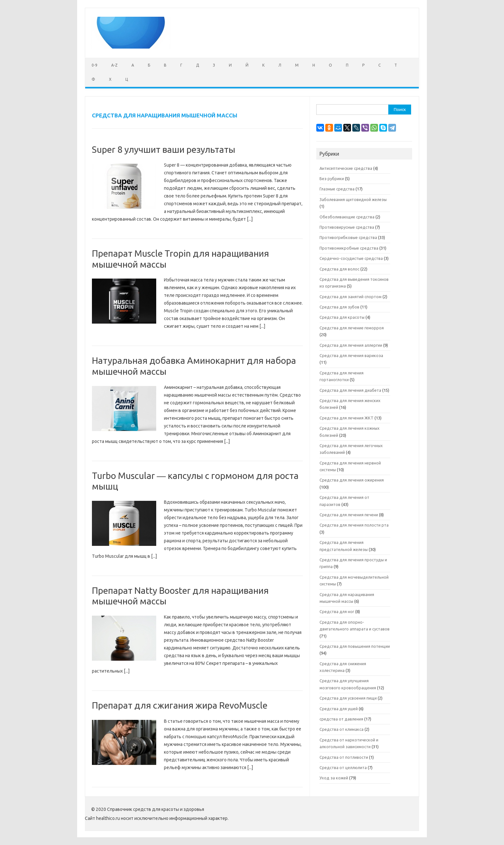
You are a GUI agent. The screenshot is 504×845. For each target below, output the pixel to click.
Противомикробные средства (349, 248)
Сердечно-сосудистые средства (351, 258)
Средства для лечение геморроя (352, 328)
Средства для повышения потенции (355, 646)
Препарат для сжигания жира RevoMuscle (180, 705)
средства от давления (341, 719)
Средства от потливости (344, 757)
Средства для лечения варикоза (351, 355)
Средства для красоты (342, 317)
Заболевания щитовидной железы (353, 199)
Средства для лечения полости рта (354, 525)
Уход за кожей (334, 778)
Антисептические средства (346, 168)
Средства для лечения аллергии (351, 345)
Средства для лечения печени (349, 515)
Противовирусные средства (347, 227)
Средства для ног (337, 611)
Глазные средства (337, 189)
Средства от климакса (342, 729)
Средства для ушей (339, 709)
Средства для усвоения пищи (348, 698)
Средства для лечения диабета (350, 390)
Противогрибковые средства (348, 237)
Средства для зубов (339, 307)
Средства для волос (339, 269)
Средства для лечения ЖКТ (346, 418)
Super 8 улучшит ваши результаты (164, 149)
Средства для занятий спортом (351, 297)
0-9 (94, 65)
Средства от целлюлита (343, 767)
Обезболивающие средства (347, 217)
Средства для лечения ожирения (352, 480)
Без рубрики (332, 179)
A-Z (114, 65)
